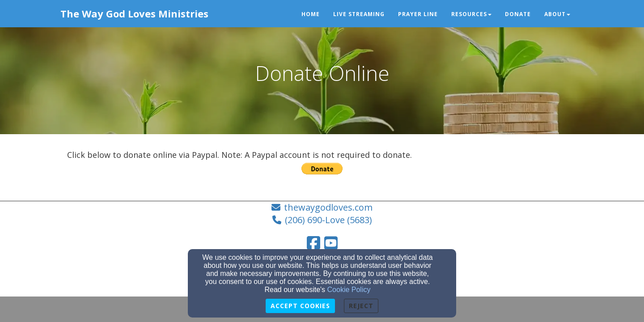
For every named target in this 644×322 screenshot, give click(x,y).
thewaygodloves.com (328, 207)
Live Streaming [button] (359, 14)
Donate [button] (518, 14)
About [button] (557, 14)
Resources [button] (471, 14)
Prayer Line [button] (418, 14)
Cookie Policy (349, 290)
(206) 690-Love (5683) (328, 220)
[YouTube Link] (331, 243)
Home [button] (311, 14)
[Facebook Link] (314, 243)
